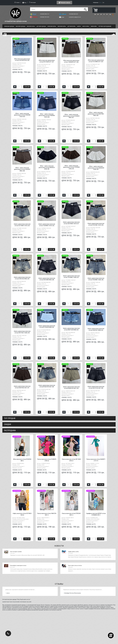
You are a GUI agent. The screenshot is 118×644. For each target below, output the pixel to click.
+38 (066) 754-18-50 (45, 17)
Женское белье (31, 26)
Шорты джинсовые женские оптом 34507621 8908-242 (96, 329)
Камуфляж (94, 26)
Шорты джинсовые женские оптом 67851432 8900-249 (22, 278)
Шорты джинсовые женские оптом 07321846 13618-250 (96, 224)
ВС (113, 14)
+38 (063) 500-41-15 (45, 14)
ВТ (98, 14)
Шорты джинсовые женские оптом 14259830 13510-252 (47, 225)
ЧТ (104, 14)
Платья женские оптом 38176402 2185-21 (71, 460)
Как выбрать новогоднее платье (18, 565)
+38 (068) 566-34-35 (74, 14)
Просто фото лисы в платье (75, 565)
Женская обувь (62, 26)
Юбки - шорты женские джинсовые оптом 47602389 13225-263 (22, 115)
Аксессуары (86, 26)
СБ (110, 14)
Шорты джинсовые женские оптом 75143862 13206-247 (71, 277)
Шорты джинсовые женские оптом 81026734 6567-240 (47, 386)
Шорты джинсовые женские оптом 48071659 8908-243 (71, 329)
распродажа (10, 430)
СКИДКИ (7, 424)
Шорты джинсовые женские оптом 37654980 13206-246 (96, 279)
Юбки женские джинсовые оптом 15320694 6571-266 (71, 61)
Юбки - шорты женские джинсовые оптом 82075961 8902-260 (96, 114)
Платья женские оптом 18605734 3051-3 (47, 514)
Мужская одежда (9, 26)
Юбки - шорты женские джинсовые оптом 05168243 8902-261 (71, 116)
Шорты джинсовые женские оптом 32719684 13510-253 (22, 225)
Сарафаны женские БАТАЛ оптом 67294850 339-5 (96, 514)
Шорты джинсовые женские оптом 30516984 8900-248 (47, 279)
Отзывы (59, 584)
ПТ (107, 14)
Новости (59, 546)
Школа (79, 26)
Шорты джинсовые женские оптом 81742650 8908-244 (47, 326)
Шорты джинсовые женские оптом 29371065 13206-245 (22, 332)
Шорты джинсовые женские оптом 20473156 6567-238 (96, 387)
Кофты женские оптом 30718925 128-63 (22, 514)
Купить (27, 87)
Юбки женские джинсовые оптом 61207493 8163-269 (22, 60)
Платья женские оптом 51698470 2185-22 (47, 460)
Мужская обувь (52, 26)
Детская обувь (71, 26)
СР (101, 14)
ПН (95, 14)
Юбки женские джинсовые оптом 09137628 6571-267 (47, 61)
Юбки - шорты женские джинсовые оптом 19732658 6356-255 (71, 167)
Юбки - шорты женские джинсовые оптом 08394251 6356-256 (47, 167)
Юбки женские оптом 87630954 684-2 (22, 460)
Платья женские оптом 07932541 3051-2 (71, 514)
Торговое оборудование (105, 26)
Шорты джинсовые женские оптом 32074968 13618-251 (71, 223)
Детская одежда (41, 26)
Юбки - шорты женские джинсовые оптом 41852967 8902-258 (22, 169)
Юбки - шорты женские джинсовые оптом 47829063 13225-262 (47, 115)
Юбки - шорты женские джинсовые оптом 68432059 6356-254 (96, 168)
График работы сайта (73, 552)
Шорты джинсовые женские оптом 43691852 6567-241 (22, 387)
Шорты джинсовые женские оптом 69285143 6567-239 (71, 388)
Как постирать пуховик (16, 552)
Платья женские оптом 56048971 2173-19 (96, 460)
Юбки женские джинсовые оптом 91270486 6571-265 (96, 61)
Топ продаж (10, 418)
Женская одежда (21, 26)
